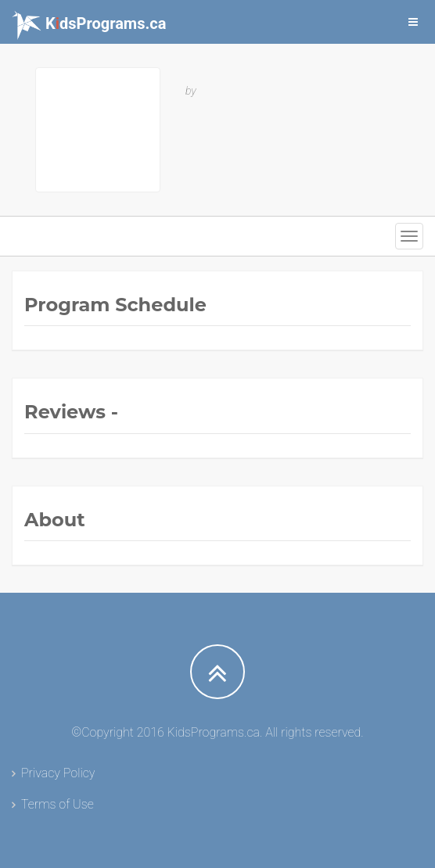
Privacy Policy (58, 773)
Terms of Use (58, 804)
